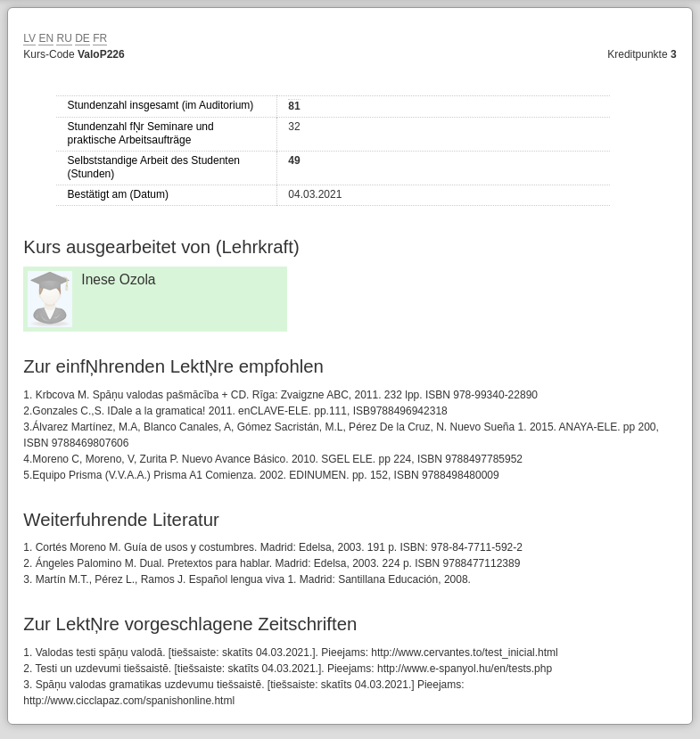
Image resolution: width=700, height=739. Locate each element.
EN (46, 38)
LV (29, 38)
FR (100, 38)
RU (64, 38)
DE (82, 38)
